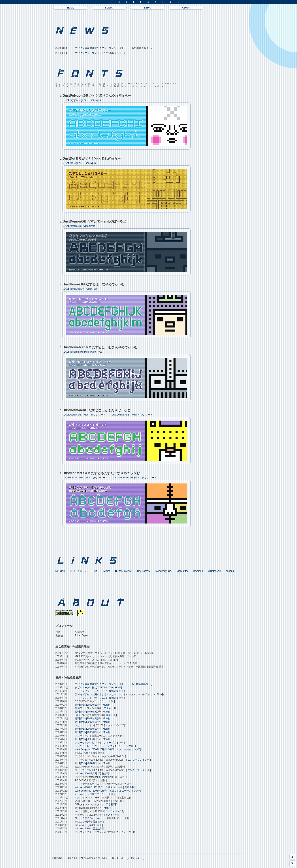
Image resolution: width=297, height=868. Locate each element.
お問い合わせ (135, 858)
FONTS (109, 8)
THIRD (95, 571)
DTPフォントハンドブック (89, 804)
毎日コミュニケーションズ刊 (125, 749)
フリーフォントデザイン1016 (91, 698)
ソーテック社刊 (127, 746)
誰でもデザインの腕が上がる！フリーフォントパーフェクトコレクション (115, 694)
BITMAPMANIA (124, 571)
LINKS (147, 8)
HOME (71, 8)
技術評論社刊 (143, 684)
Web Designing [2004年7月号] (91, 749)
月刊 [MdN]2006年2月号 (88, 732)
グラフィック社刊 (126, 832)
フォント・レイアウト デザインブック (96, 746)
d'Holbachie (215, 571)
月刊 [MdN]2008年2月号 (88, 719)
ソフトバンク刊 (116, 811)
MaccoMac (183, 571)
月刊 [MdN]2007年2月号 (88, 729)
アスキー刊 (110, 708)
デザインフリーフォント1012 (91, 53)
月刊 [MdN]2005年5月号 (88, 739)
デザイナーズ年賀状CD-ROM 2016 (94, 688)
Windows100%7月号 (86, 774)
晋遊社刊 (111, 715)
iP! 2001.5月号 (83, 822)
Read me (159, 86)
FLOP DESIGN (78, 571)
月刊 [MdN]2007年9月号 (88, 722)
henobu (230, 571)
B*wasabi (198, 571)
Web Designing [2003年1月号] (91, 791)
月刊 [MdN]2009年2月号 (88, 705)
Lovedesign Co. (163, 571)
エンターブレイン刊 (113, 743)
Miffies (107, 571)
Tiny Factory (144, 571)
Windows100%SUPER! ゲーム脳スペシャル (99, 787)
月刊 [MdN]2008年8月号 (88, 712)
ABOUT (186, 8)
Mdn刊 (118, 688)
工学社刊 (111, 804)
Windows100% (83, 829)
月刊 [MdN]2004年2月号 (88, 763)
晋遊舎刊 (98, 753)
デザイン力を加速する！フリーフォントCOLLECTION (105, 48)
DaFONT (60, 571)
